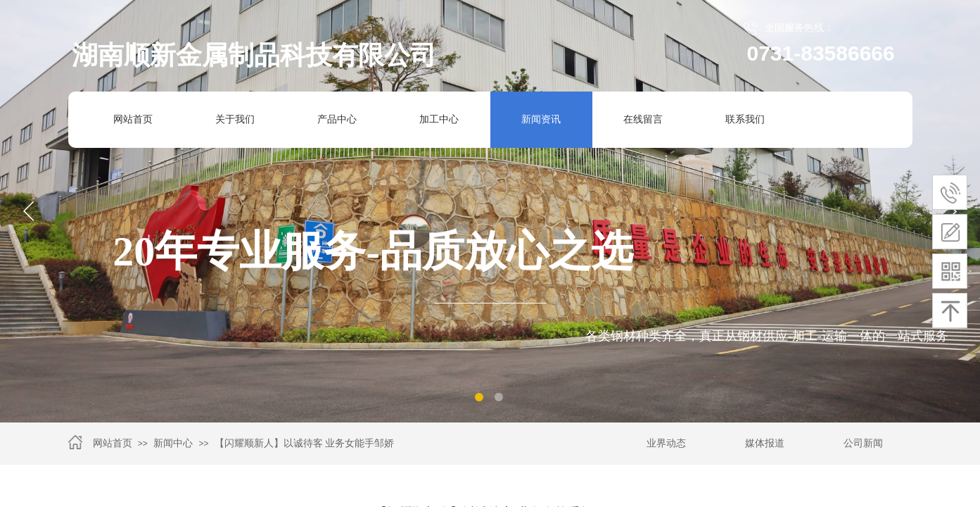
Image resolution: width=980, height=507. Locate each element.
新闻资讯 (541, 119)
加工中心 (433, 120)
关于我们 (235, 119)
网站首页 (133, 119)
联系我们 (745, 119)
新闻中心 (173, 443)
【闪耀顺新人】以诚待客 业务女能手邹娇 (305, 443)
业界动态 (666, 443)
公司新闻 (863, 443)
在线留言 (643, 119)
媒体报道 (765, 443)
